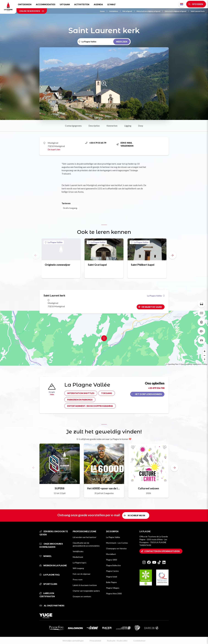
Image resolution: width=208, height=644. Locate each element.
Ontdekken (25, 4)
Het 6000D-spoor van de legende (104, 488)
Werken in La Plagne (53, 565)
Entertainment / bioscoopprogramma (90, 406)
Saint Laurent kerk (198, 11)
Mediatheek (78, 557)
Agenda (98, 4)
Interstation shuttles (81, 393)
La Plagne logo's (80, 563)
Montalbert (111, 554)
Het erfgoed (129, 11)
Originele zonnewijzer (58, 265)
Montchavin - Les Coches (117, 543)
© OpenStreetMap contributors (190, 364)
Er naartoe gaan (152, 307)
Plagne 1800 (111, 560)
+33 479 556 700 (156, 388)
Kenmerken (112, 126)
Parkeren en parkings (80, 400)
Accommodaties (46, 4)
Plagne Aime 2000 (114, 594)
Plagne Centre (112, 571)
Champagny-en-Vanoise (116, 548)
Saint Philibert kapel (143, 265)
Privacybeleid (95, 641)
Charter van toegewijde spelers (86, 591)
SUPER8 (60, 488)
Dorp (141, 126)
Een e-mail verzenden (125, 144)
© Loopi (204, 364)
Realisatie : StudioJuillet (117, 641)
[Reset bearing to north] (205, 360)
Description (94, 126)
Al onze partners (52, 606)
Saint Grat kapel (97, 265)
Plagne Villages (113, 588)
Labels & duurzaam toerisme (85, 585)
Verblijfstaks (78, 551)
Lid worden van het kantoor (84, 537)
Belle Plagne (111, 582)
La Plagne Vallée (54, 242)
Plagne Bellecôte (113, 565)
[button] (172, 255)
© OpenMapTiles (172, 364)
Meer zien (122, 42)
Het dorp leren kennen (148, 394)
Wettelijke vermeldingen (73, 641)
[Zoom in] (205, 351)
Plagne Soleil (112, 577)
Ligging (128, 126)
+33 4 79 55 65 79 (96, 143)
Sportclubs (48, 584)
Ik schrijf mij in (136, 515)
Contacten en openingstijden (162, 551)
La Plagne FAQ (49, 575)
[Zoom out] (205, 355)
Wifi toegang (78, 568)
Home (104, 11)
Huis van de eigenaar (82, 574)
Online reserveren (32, 11)
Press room (78, 580)
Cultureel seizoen (148, 488)
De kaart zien (54, 149)
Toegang (107, 393)
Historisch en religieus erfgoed (150, 11)
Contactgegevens (73, 126)
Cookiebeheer (139, 641)
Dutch (182, 4)
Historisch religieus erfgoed (177, 11)
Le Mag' (112, 4)
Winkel (46, 556)
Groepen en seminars (82, 596)
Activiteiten (82, 4)
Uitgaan (65, 4)
